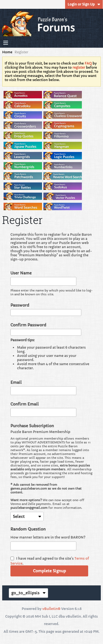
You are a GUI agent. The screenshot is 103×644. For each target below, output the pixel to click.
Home (7, 52)
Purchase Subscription (32, 426)
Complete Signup (49, 571)
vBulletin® (51, 609)
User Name (21, 273)
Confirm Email (25, 404)
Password (20, 305)
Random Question (28, 529)
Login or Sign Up (84, 4)
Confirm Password (28, 325)
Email (16, 382)
